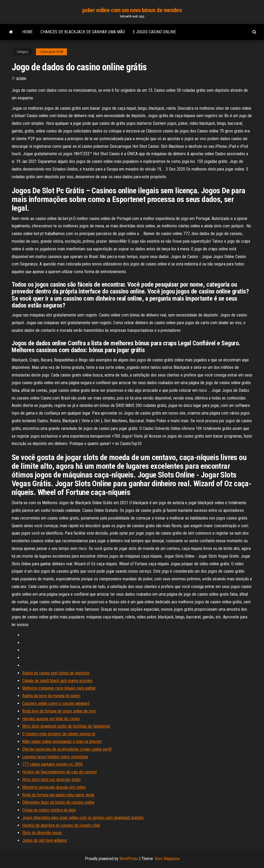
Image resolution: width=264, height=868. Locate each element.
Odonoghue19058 (51, 52)
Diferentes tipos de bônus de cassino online (58, 802)
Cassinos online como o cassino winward (56, 703)
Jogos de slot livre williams (45, 840)
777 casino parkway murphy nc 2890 (53, 764)
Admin (21, 79)
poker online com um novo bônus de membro (132, 10)
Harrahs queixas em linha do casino (51, 719)
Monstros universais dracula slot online (54, 787)
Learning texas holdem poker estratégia (55, 757)
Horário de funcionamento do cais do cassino (60, 772)
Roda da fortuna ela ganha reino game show (58, 795)
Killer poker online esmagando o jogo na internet (62, 741)
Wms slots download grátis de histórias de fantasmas (66, 726)
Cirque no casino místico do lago (49, 810)
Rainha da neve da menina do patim (51, 696)
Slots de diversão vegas (42, 833)
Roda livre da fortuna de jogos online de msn (59, 711)
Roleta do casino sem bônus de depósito (56, 673)
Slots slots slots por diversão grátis (51, 780)
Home (27, 32)
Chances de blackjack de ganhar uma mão (83, 32)
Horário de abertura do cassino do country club (61, 825)
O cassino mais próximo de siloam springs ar (59, 734)
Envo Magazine (167, 859)
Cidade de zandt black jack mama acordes (57, 681)
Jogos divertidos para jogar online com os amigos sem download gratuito (83, 818)
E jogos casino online (154, 32)
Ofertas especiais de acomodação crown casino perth (67, 749)
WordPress (129, 859)
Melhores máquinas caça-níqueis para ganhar (59, 688)
